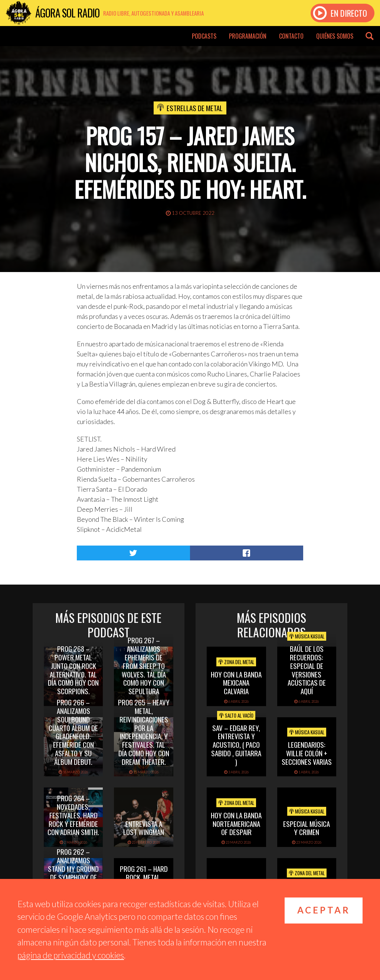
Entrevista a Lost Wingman (144, 828)
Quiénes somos (335, 36)
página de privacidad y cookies (71, 955)
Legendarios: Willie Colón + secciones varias (307, 753)
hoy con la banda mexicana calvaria (236, 683)
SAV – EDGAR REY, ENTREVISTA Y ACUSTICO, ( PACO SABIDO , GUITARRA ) (236, 745)
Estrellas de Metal (195, 108)
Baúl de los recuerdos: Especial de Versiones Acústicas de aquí (307, 670)
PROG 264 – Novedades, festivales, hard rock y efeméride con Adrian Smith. (73, 815)
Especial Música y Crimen (307, 828)
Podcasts (204, 36)
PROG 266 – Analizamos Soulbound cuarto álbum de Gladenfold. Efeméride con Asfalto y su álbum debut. (73, 732)
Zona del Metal (236, 662)
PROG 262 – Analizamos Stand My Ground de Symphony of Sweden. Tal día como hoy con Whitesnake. (73, 877)
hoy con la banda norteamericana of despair (236, 824)
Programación (248, 36)
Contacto (291, 36)
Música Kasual (307, 636)
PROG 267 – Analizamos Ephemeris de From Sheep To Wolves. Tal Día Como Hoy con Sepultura (144, 665)
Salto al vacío (236, 715)
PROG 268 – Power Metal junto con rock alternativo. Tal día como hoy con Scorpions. (73, 670)
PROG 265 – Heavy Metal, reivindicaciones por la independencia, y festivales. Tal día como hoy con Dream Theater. (144, 732)
